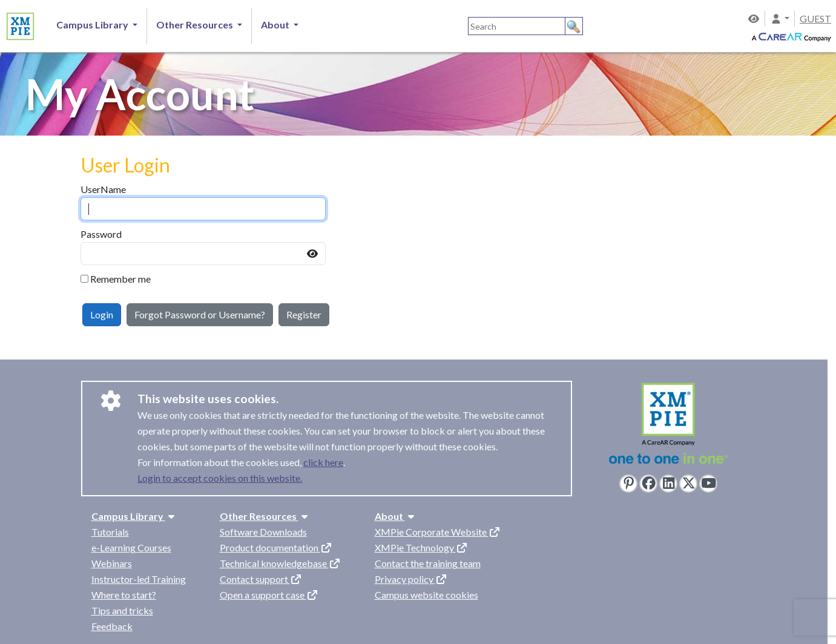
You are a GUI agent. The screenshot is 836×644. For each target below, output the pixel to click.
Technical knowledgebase (280, 563)
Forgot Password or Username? (200, 314)
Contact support (261, 579)
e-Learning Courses (131, 547)
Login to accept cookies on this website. (220, 478)
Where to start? (124, 595)
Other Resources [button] (196, 25)
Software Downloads (263, 532)
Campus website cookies (426, 595)
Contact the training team (428, 563)
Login (102, 314)
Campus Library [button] (93, 25)
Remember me (120, 279)
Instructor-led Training (139, 579)
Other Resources (265, 516)
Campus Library (134, 516)
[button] (780, 18)
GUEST (815, 18)
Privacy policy (411, 579)
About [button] (276, 25)
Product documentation (276, 547)
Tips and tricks (122, 610)
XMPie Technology (421, 547)
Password (101, 234)
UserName (103, 189)
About (396, 516)
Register (304, 314)
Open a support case (269, 595)
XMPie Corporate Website (438, 532)
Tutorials (110, 532)
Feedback (112, 626)
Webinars (112, 563)
